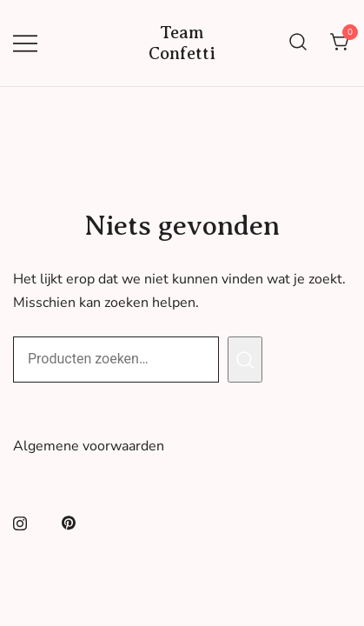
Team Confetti (182, 43)
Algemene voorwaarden (89, 446)
